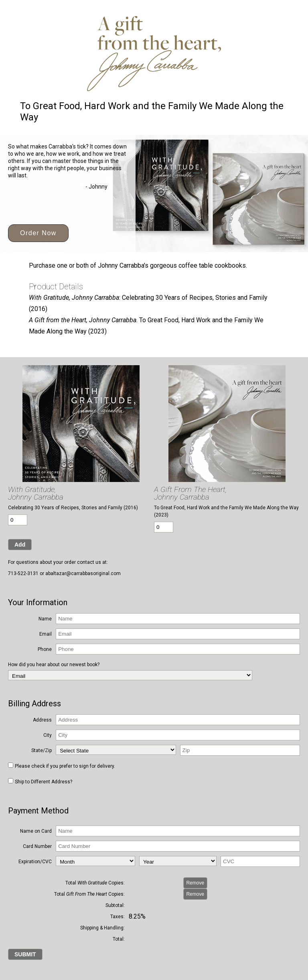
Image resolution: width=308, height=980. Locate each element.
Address (42, 720)
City (48, 735)
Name (45, 619)
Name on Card (36, 831)
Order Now (38, 233)
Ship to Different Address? (44, 782)
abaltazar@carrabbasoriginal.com (83, 573)
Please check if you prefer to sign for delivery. (65, 766)
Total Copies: (95, 883)
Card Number (37, 846)
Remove (195, 883)
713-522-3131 (23, 573)
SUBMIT (25, 954)
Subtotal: (115, 905)
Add (20, 545)
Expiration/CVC (35, 862)
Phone (45, 649)
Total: (119, 939)
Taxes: (118, 917)
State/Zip (42, 750)
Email (46, 634)
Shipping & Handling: (102, 928)
